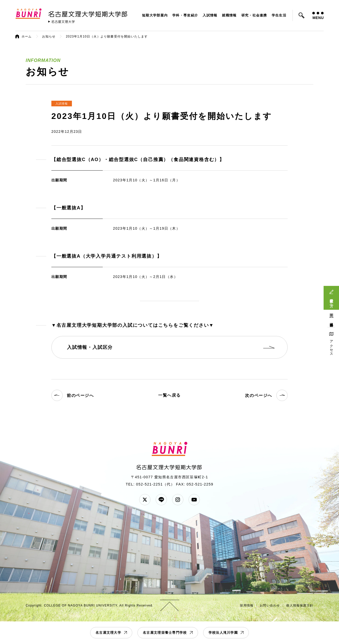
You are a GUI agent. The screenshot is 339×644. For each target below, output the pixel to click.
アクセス (331, 346)
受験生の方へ (331, 301)
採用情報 (247, 605)
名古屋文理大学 (108, 633)
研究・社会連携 (254, 15)
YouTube (194, 500)
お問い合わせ (270, 605)
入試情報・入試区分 (90, 347)
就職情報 (229, 15)
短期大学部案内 (155, 15)
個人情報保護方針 (300, 605)
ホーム (27, 36)
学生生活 (279, 15)
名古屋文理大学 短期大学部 (89, 13)
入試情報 (210, 15)
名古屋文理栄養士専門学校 (165, 633)
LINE (161, 500)
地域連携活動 (331, 321)
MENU (318, 16)
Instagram (178, 500)
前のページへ (73, 395)
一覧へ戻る (169, 395)
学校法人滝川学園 (223, 633)
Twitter (145, 500)
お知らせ (49, 36)
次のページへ (266, 395)
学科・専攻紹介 (185, 15)
